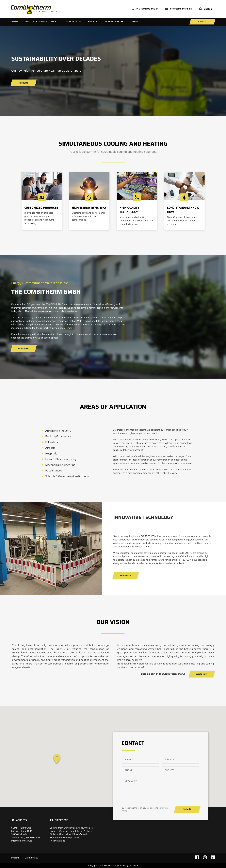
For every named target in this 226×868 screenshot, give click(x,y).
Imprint (15, 858)
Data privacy (31, 858)
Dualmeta (133, 865)
